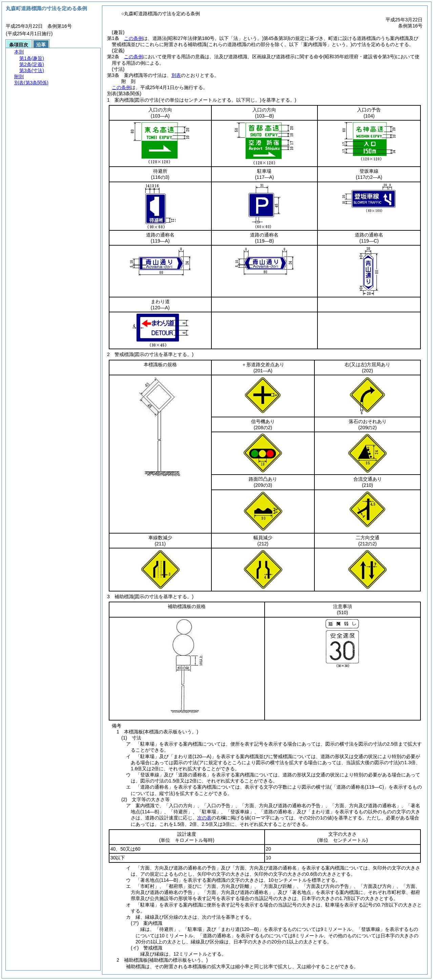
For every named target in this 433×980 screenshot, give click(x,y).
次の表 (204, 818)
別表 (176, 75)
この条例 (133, 38)
